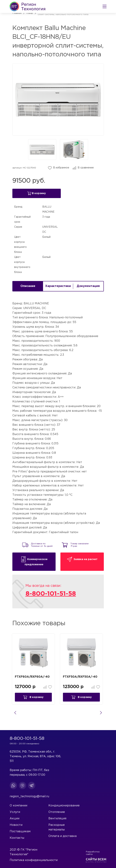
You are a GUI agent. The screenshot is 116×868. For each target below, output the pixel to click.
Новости (16, 825)
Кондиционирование (64, 806)
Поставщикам (20, 831)
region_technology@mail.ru (29, 796)
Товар (29, 13)
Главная (17, 13)
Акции (15, 819)
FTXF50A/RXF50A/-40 (81, 678)
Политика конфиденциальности (34, 860)
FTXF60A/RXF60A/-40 (33, 678)
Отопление (57, 812)
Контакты (17, 838)
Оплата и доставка (62, 836)
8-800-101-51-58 (51, 595)
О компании (18, 806)
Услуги (15, 812)
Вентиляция (57, 819)
